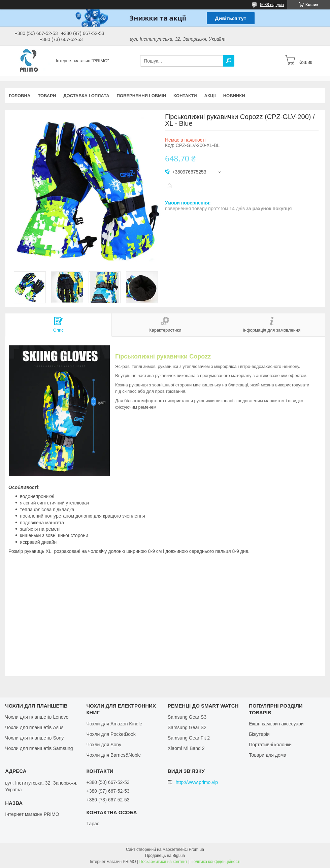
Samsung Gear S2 (187, 727)
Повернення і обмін (142, 96)
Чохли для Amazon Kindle (114, 724)
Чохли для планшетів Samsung (39, 748)
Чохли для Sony (104, 745)
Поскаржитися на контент (163, 862)
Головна (20, 96)
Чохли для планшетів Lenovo (37, 717)
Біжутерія (259, 734)
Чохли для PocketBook (111, 734)
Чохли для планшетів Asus (34, 727)
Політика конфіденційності (216, 862)
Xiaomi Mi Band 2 (186, 748)
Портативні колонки (270, 745)
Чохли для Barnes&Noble (113, 755)
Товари (47, 96)
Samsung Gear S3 (187, 717)
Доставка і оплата (86, 96)
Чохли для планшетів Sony (34, 738)
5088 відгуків (272, 5)
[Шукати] (229, 61)
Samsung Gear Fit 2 (189, 738)
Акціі (210, 96)
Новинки (234, 96)
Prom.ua (196, 850)
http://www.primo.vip (197, 782)
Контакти (185, 96)
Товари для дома (268, 755)
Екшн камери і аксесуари (276, 724)
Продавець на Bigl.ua (165, 856)
